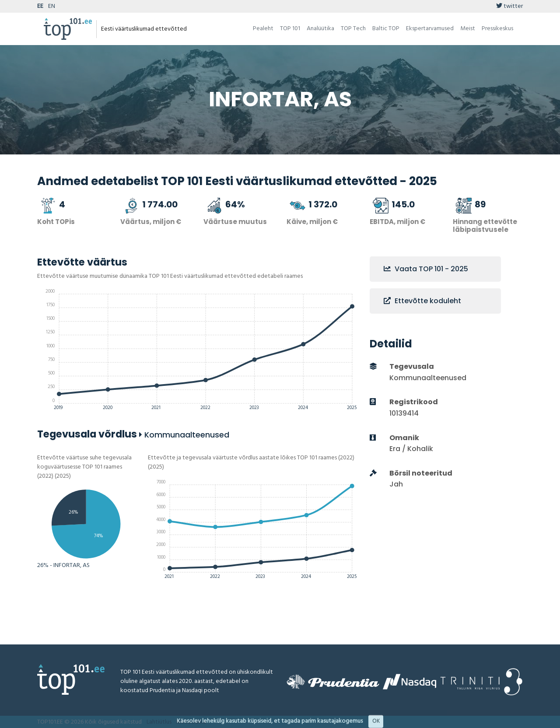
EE (40, 6)
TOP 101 (290, 29)
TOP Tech (353, 29)
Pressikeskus (497, 29)
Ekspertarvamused (430, 29)
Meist (468, 29)
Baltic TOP (386, 29)
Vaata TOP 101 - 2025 (426, 269)
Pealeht (263, 29)
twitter (509, 6)
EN (52, 6)
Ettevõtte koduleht (422, 301)
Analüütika (320, 29)
